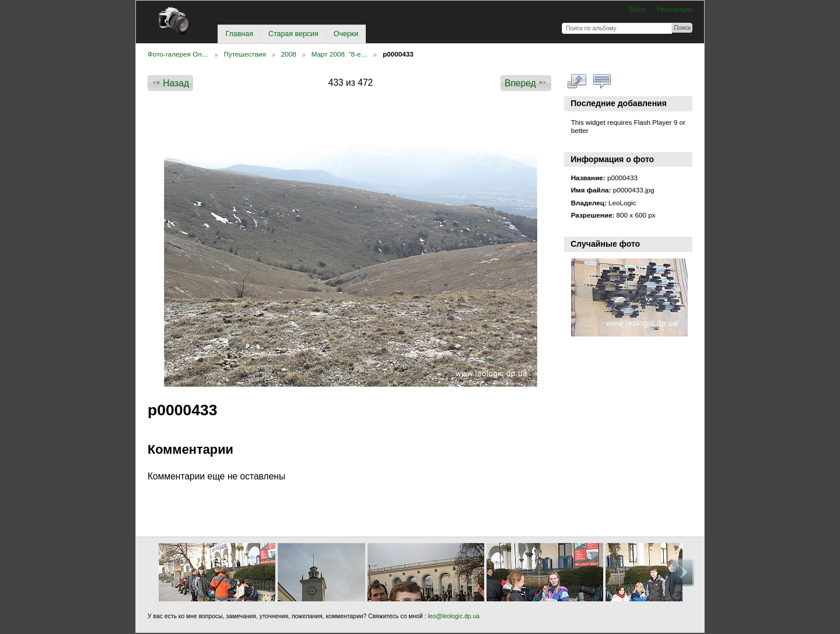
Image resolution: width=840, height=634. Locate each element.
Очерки (346, 34)
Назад (170, 83)
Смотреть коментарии (602, 82)
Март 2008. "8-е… (339, 54)
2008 (289, 54)
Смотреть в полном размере (577, 82)
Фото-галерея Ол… (178, 54)
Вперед (526, 83)
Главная (239, 34)
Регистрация (675, 10)
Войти (637, 10)
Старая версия (293, 34)
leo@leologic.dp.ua (453, 616)
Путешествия (245, 54)
